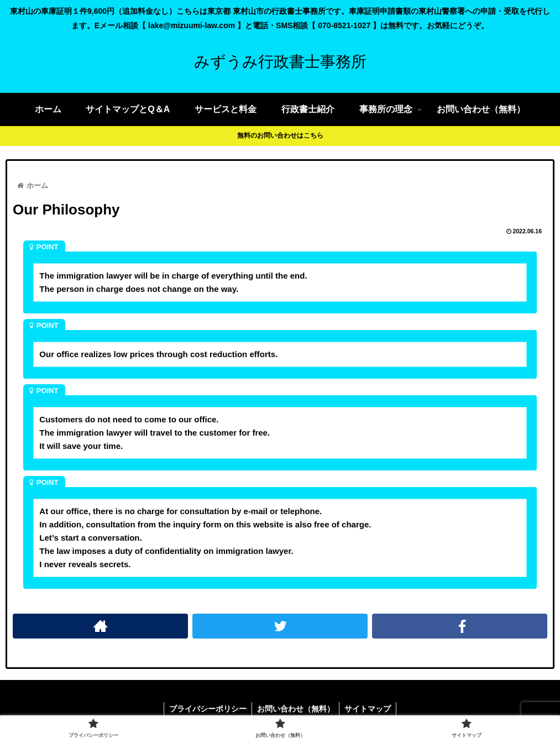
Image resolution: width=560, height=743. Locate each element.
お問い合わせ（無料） (296, 709)
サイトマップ (369, 709)
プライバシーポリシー (207, 709)
